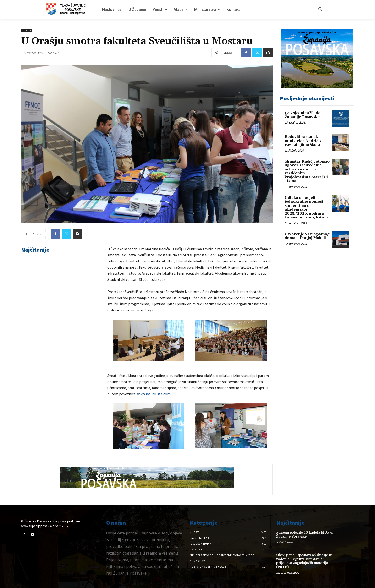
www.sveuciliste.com (154, 394)
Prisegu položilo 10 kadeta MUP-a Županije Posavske (304, 534)
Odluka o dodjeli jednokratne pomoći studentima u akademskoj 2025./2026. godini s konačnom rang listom (306, 208)
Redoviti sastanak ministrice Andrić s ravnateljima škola (303, 141)
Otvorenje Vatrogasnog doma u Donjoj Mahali (307, 236)
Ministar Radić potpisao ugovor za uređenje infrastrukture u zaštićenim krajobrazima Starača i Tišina (307, 171)
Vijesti (27, 30)
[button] (320, 10)
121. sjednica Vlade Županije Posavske (302, 115)
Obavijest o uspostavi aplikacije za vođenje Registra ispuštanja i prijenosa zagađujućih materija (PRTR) (304, 561)
